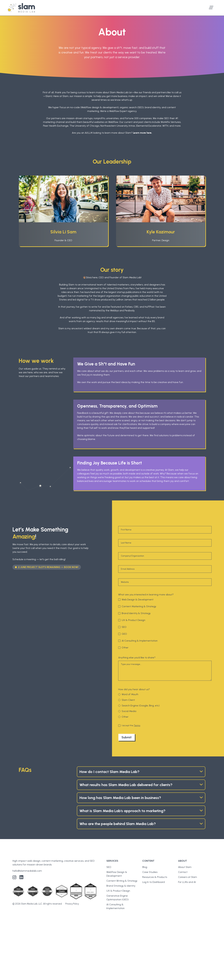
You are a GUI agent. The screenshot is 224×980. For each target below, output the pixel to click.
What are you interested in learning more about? (146, 595)
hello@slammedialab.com (27, 871)
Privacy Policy (72, 904)
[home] (21, 8)
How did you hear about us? (134, 689)
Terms (137, 725)
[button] (211, 8)
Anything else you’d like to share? (137, 658)
